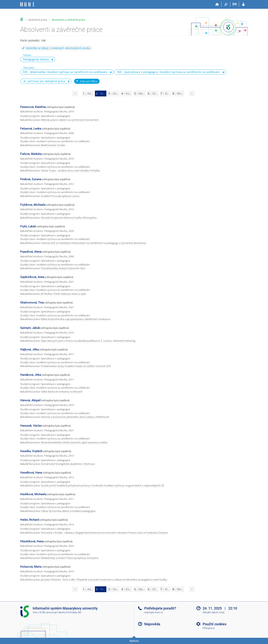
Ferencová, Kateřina (33, 107)
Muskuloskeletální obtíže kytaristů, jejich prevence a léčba (74, 442)
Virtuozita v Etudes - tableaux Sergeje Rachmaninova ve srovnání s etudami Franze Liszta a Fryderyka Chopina (104, 533)
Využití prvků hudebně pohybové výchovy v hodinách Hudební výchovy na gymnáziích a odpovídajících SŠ (102, 485)
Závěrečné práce (38, 20)
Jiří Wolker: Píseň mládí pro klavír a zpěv (63, 294)
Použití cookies (215, 624)
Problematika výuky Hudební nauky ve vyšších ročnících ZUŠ (76, 366)
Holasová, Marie (31, 567)
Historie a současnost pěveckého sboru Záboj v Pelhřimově (75, 417)
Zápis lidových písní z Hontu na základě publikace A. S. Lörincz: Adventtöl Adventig (88, 341)
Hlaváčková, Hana (32, 541)
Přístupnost (209, 628)
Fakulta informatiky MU (69, 612)
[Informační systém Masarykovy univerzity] (27, 4)
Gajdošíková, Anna (32, 277)
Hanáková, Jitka (31, 375)
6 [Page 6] (153, 93)
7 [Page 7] (165, 93)
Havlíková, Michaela (33, 494)
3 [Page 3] (113, 93)
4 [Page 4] (126, 93)
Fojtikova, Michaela (33, 205)
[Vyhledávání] (226, 4)
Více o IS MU (39, 612)
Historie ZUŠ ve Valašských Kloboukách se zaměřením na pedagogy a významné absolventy (94, 243)
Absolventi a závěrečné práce (68, 20)
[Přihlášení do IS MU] (243, 4)
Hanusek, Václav (31, 426)
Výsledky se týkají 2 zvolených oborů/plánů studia (56, 48)
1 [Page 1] (88, 93)
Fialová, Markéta (31, 154)
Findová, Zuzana (31, 179)
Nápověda (152, 624)
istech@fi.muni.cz (154, 612)
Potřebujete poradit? (160, 608)
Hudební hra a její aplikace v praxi (60, 196)
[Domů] (217, 4)
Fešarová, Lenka (31, 129)
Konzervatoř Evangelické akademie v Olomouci (68, 464)
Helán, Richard (30, 520)
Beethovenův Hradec (53, 145)
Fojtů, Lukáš (28, 226)
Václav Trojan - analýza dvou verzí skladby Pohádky (70, 170)
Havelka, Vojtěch (31, 451)
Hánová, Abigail (30, 400)
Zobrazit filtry (86, 81)
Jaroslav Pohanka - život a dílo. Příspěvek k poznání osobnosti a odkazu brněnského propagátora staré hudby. (104, 580)
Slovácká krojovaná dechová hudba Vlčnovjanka (69, 218)
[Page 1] (75, 94)
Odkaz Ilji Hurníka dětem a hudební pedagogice (68, 511)
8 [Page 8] (178, 93)
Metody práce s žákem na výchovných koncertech (70, 120)
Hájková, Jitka (29, 349)
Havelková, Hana (31, 473)
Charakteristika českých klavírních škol (63, 268)
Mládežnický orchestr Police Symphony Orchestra (70, 558)
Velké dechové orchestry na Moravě (62, 392)
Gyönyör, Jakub (30, 328)
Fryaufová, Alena (31, 252)
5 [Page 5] (140, 93)
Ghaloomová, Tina (32, 303)
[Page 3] (192, 94)
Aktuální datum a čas (214, 612)
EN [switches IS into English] (235, 4)
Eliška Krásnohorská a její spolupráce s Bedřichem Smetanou (76, 319)
